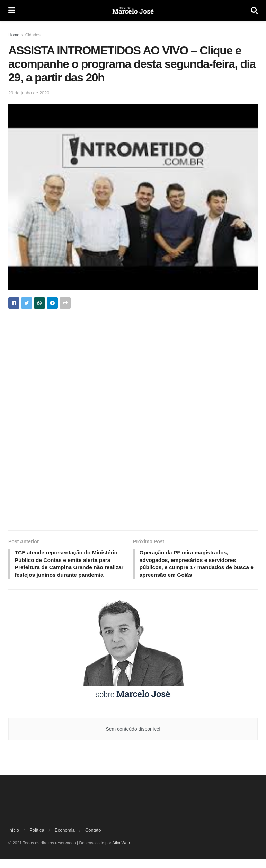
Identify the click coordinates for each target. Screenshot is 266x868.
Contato (93, 839)
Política (37, 839)
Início (14, 839)
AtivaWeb (121, 852)
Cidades (33, 35)
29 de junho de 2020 (29, 93)
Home (14, 35)
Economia (65, 839)
